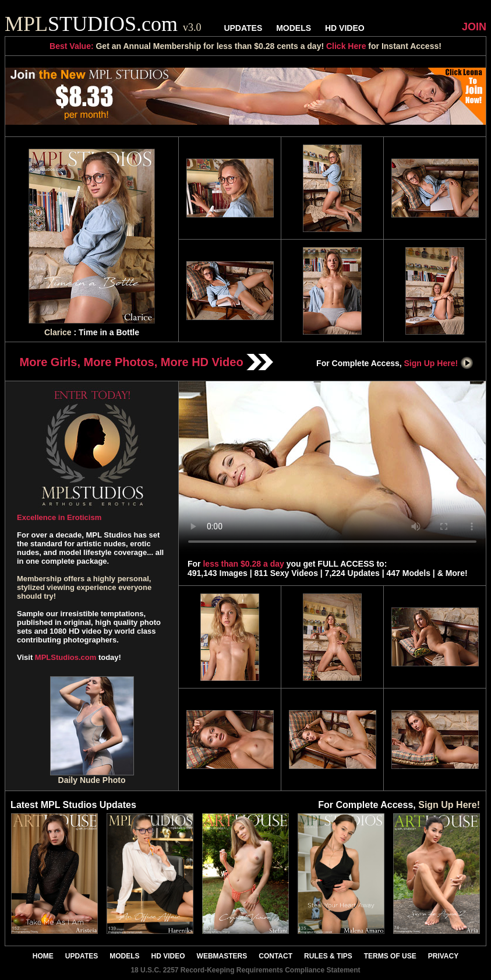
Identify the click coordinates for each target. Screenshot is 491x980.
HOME (43, 956)
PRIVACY (443, 956)
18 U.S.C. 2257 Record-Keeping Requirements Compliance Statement (245, 970)
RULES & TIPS (328, 956)
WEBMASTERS (222, 956)
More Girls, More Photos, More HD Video (147, 362)
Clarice (58, 332)
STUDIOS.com (103, 24)
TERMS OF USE (390, 956)
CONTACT (275, 956)
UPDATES (243, 28)
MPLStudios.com (66, 657)
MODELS (294, 28)
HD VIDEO (345, 28)
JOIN (474, 27)
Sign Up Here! (439, 363)
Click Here (346, 46)
